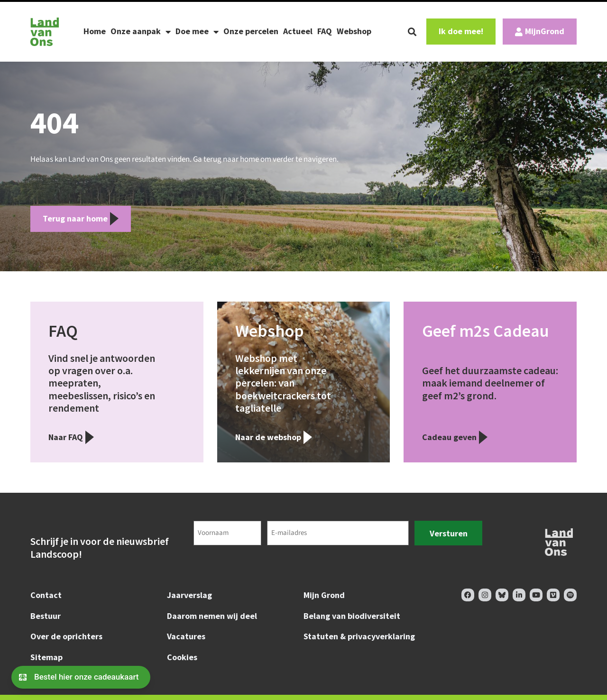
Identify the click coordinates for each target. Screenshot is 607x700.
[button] (412, 32)
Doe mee (197, 32)
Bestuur (46, 616)
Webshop (354, 31)
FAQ (325, 31)
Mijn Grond (324, 595)
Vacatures (186, 636)
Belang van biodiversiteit (352, 616)
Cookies (182, 657)
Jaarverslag (189, 595)
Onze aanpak (141, 32)
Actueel (298, 31)
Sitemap (46, 657)
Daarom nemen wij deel (212, 616)
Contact (46, 595)
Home (95, 31)
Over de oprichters (66, 636)
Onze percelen (251, 31)
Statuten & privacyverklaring (359, 636)
